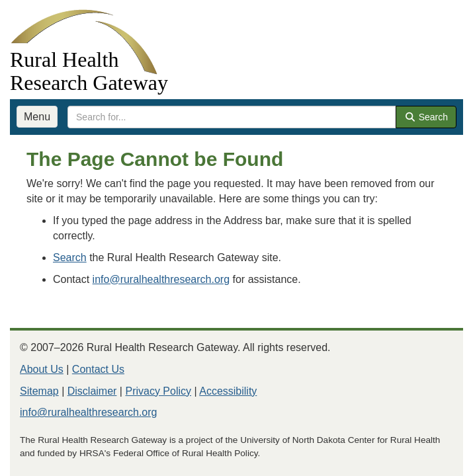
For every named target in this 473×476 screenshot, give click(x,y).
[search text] (232, 117)
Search (426, 117)
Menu (37, 117)
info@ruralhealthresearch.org (161, 279)
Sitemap (39, 391)
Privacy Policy (158, 391)
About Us (42, 369)
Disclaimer (92, 391)
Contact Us (98, 369)
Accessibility (228, 391)
